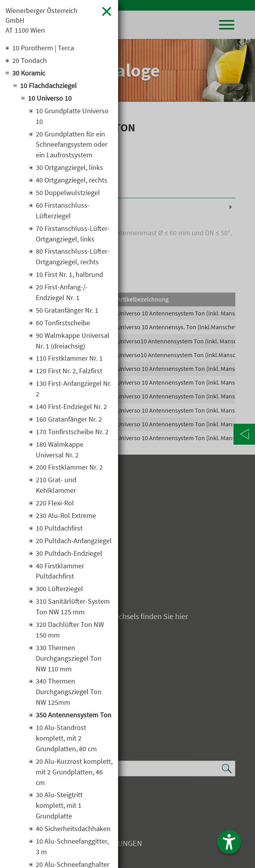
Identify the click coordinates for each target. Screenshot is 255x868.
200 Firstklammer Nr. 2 (69, 469)
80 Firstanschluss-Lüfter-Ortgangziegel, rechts (73, 258)
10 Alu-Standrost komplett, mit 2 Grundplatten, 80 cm (66, 741)
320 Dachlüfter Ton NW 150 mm (70, 632)
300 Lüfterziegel (59, 591)
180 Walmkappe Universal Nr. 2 (60, 452)
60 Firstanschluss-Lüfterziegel (63, 212)
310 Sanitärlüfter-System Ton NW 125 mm (73, 609)
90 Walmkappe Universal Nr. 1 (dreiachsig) (73, 342)
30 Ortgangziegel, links (69, 169)
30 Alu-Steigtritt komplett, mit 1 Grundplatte (59, 809)
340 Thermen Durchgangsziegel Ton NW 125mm (69, 695)
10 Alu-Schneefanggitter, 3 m (72, 850)
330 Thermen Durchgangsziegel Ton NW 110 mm (69, 661)
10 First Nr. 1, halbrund (69, 276)
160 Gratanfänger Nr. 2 (69, 421)
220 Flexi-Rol (55, 505)
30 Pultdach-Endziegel (69, 556)
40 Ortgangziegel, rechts (72, 181)
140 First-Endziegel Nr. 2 (71, 408)
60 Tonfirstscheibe (63, 324)
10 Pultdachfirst (59, 530)
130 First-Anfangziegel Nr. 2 (74, 391)
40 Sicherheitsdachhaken (73, 832)
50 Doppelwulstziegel (68, 194)
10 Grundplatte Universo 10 (72, 117)
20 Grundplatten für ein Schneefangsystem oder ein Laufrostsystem (72, 145)
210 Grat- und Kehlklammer (56, 487)
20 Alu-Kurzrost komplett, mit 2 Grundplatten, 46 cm (74, 775)
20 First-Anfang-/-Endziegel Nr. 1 (62, 294)
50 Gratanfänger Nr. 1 (67, 312)
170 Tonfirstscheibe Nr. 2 (72, 434)
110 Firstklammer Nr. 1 (69, 360)
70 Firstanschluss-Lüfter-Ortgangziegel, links (73, 235)
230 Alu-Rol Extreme (66, 518)
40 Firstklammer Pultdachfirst (60, 573)
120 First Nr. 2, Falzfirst (69, 373)
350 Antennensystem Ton (74, 718)
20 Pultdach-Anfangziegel (74, 543)
